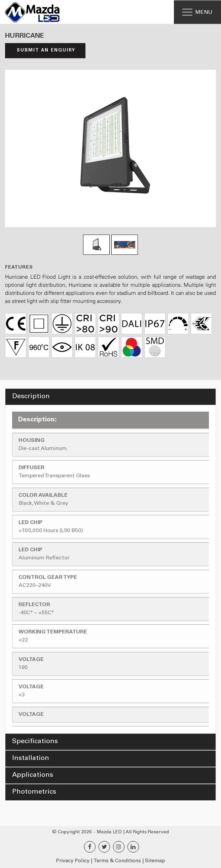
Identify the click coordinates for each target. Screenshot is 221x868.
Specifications (35, 742)
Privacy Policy (73, 861)
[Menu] (197, 12)
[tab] (110, 397)
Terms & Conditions (117, 861)
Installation (31, 759)
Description (31, 397)
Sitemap (155, 861)
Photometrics (34, 792)
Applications (33, 775)
